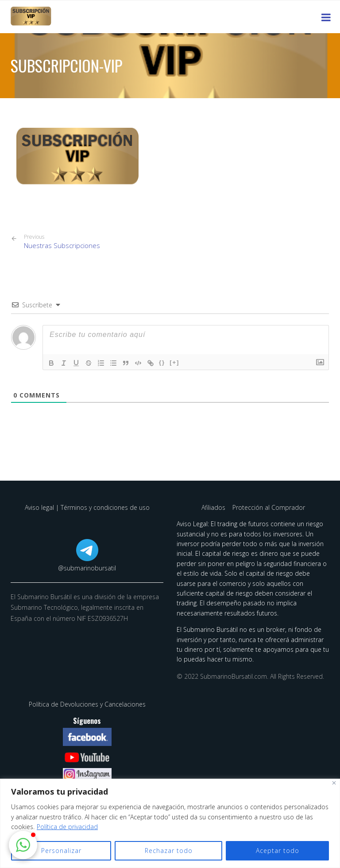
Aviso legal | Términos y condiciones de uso (87, 507)
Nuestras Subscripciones (62, 242)
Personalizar (61, 851)
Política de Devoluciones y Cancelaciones (87, 704)
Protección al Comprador (269, 507)
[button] (23, 845)
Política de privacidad (67, 827)
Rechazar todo (169, 851)
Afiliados (214, 507)
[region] (170, 823)
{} (162, 362)
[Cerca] (334, 783)
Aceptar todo (278, 851)
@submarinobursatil (87, 568)
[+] (174, 362)
